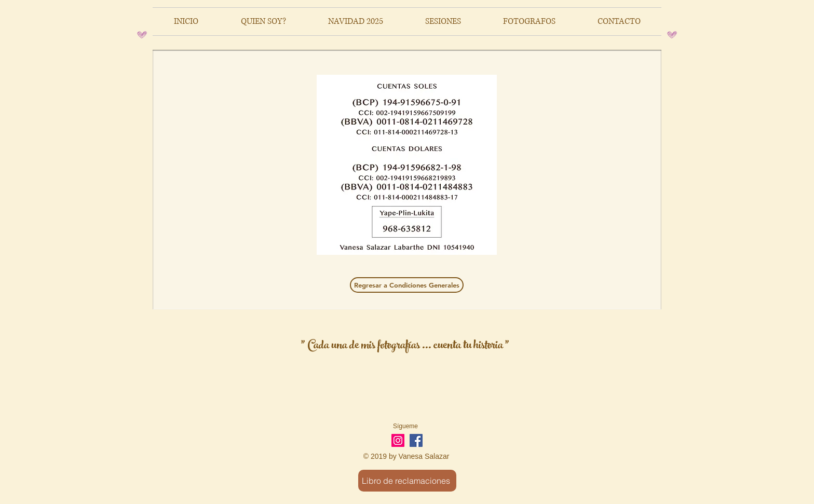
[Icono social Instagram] (398, 440)
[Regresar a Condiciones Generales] (407, 285)
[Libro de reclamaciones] (407, 481)
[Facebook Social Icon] (416, 440)
